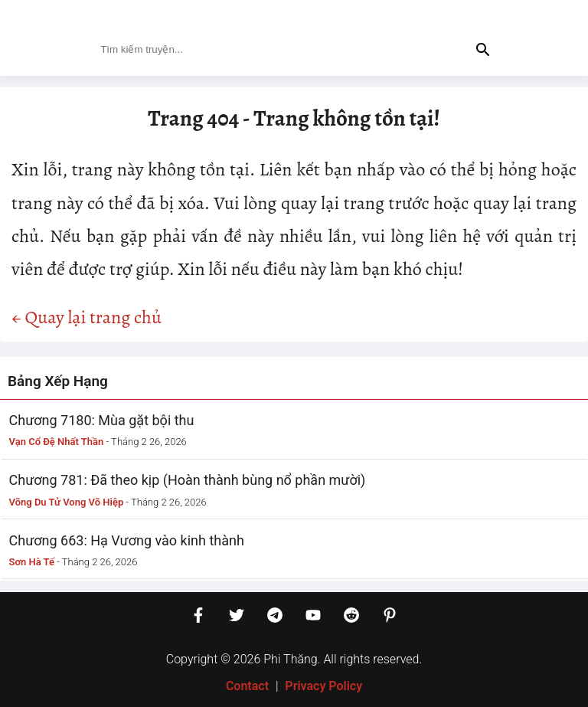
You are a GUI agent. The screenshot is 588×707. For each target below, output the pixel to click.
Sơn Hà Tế (32, 562)
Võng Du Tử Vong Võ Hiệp (67, 502)
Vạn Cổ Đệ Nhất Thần (57, 442)
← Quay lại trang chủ (87, 317)
